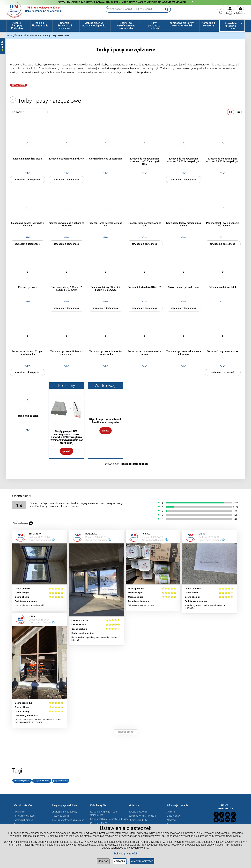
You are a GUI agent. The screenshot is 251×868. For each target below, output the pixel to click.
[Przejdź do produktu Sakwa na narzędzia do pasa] (184, 272)
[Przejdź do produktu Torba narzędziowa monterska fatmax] (145, 336)
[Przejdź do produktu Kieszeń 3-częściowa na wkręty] (66, 143)
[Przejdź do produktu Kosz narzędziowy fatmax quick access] (184, 207)
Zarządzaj (120, 861)
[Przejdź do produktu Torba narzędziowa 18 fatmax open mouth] (66, 336)
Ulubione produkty (138, 820)
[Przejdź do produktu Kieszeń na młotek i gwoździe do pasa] (28, 207)
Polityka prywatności (24, 816)
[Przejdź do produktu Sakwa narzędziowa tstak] (223, 272)
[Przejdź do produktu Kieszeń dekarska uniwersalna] (106, 143)
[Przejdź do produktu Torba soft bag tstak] (28, 400)
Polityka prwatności (125, 854)
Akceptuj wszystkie (142, 861)
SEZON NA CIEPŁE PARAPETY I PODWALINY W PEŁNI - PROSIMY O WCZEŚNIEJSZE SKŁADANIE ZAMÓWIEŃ (122, 2)
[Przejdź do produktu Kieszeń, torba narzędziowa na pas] (106, 207)
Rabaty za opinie (60, 816)
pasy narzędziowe (42, 781)
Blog (221, 13)
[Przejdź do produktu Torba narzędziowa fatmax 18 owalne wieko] (106, 336)
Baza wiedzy (173, 816)
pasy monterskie (60, 781)
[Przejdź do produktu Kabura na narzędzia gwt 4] (28, 143)
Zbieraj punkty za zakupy (65, 812)
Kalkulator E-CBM (99, 823)
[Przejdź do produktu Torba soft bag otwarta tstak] (223, 336)
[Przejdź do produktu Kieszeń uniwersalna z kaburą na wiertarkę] (66, 207)
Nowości (171, 820)
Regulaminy (20, 812)
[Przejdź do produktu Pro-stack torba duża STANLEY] (145, 272)
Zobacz (106, 431)
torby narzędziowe (22, 781)
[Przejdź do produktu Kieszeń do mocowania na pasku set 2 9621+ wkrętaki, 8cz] (184, 143)
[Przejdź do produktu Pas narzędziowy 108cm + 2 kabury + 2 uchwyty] (66, 272)
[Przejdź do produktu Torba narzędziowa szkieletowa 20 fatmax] (184, 336)
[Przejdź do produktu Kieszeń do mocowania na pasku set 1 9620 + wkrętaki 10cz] (145, 143)
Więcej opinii (125, 732)
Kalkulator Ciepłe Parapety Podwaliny (109, 819)
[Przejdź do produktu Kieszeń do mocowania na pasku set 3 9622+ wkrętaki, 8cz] (223, 143)
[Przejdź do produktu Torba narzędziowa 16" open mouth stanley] (28, 336)
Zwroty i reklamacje (23, 820)
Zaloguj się (240, 13)
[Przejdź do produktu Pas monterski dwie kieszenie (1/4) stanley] (223, 207)
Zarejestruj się (231, 14)
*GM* (27, 173)
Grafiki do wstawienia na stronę (68, 820)
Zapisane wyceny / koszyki (142, 816)
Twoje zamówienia (138, 812)
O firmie (171, 812)
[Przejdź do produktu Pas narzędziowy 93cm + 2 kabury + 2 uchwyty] (106, 272)
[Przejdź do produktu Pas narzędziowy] (28, 272)
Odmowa (103, 861)
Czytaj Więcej (19, 85)
